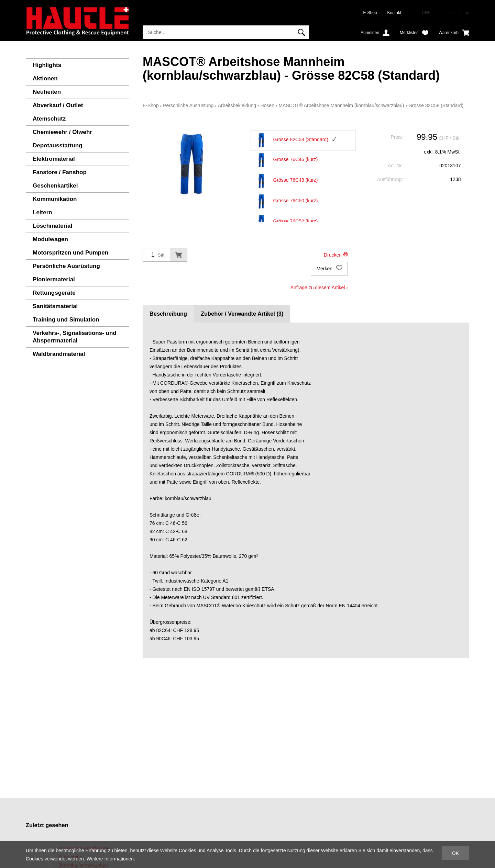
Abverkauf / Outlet (58, 105)
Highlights (47, 65)
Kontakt (394, 13)
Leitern (42, 212)
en (467, 13)
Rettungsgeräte (54, 293)
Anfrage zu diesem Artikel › (319, 288)
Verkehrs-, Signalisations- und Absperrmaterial (75, 337)
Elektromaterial (54, 159)
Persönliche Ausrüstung (66, 266)
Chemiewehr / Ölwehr (62, 132)
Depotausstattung (58, 145)
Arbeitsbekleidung (237, 105)
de (450, 13)
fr (459, 13)
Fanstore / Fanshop (60, 172)
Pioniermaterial (54, 279)
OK (455, 853)
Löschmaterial (52, 226)
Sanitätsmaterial (55, 306)
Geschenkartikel (55, 186)
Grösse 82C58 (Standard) (436, 105)
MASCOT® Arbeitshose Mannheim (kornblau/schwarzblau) (341, 105)
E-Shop (370, 13)
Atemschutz (49, 119)
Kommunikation (55, 199)
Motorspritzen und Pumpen (70, 253)
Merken (329, 269)
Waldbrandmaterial (59, 354)
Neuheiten (47, 92)
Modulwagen (50, 239)
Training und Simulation (66, 320)
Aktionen (45, 78)
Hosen (267, 105)
